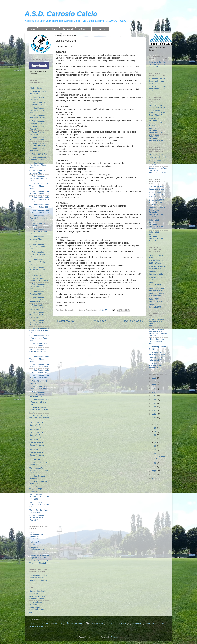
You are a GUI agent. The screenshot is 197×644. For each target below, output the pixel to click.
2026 (154, 378)
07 (155, 439)
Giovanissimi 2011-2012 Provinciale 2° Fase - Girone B (157, 113)
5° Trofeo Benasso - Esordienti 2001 (38, 225)
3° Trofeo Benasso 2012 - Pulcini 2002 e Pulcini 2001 (39, 330)
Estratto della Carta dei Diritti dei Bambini (39, 576)
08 (155, 435)
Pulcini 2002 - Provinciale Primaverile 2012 (156, 131)
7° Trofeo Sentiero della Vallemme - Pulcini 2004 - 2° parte (39, 199)
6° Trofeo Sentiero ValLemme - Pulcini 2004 (37, 262)
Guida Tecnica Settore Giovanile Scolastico (39, 598)
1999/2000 (34, 624)
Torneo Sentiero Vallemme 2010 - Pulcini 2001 (39, 504)
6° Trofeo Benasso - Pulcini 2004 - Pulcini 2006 (38, 178)
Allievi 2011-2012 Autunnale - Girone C (158, 156)
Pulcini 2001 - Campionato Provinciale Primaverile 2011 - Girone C (157, 224)
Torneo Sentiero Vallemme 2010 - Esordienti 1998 (36, 489)
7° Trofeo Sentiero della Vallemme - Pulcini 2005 (39, 193)
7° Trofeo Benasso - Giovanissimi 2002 (38, 122)
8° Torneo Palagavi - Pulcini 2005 (38, 128)
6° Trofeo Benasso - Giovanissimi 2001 (38, 158)
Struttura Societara (49, 29)
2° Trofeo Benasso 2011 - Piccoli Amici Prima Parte (39, 402)
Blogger (114, 637)
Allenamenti (67, 29)
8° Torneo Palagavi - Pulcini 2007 (38, 133)
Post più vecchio (134, 321)
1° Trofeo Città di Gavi (38, 154)
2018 (154, 392)
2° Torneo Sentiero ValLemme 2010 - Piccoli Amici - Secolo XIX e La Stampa (158, 332)
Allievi (45, 623)
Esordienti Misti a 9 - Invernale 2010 (157, 267)
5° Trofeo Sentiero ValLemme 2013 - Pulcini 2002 (37, 323)
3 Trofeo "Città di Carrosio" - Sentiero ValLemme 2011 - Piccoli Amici (37, 456)
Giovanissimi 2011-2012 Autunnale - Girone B (157, 162)
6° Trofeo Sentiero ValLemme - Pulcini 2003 (37, 270)
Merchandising (101, 29)
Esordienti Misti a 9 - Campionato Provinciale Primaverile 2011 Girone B (157, 212)
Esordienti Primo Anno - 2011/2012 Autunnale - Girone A (158, 170)
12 (155, 421)
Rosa (124, 623)
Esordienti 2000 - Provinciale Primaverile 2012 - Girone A (157, 122)
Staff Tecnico (83, 29)
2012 (154, 414)
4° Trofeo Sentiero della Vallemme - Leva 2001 (39, 377)
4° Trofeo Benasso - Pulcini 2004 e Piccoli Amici (38, 286)
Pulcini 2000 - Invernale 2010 (155, 284)
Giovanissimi (74, 623)
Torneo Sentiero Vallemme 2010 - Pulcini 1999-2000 (39, 497)
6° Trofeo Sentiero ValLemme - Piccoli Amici (37, 247)
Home (33, 29)
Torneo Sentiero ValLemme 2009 (156, 359)
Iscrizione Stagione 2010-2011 (37, 543)
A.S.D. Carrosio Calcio (61, 14)
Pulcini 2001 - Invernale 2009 (155, 306)
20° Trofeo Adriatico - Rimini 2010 (38, 482)
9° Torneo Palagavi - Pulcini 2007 (38, 92)
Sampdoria (136, 624)
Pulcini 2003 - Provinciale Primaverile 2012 (156, 138)
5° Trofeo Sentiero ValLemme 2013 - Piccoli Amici (37, 300)
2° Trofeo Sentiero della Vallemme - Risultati (39, 562)
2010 (154, 471)
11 (155, 424)
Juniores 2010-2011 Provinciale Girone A (157, 188)
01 (155, 467)
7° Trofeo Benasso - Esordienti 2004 (38, 104)
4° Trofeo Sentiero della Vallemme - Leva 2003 (39, 366)
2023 (154, 385)
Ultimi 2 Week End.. (159, 457)
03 (155, 453)
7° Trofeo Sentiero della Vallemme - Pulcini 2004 (39, 206)
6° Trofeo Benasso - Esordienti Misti (38, 172)
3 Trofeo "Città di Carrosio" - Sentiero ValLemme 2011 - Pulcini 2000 (37, 426)
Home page (99, 321)
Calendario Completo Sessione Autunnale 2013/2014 (158, 64)
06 (155, 442)
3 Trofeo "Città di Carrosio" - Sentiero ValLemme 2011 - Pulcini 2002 (37, 446)
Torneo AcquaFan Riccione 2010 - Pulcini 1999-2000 (39, 470)
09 (155, 432)
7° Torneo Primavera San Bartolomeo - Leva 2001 (39, 410)
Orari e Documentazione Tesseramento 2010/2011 (36, 536)
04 (155, 450)
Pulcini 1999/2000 (97, 624)
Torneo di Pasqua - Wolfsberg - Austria (157, 353)
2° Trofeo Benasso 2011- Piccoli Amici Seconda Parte (37, 394)
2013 (154, 410)
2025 (154, 381)
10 (155, 428)
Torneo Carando (151, 624)
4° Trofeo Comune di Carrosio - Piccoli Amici (39, 280)
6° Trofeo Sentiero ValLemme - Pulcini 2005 (37, 254)
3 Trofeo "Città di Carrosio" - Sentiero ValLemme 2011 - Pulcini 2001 (37, 436)
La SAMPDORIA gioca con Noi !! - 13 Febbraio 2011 (39, 417)
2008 (154, 478)
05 (155, 446)
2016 (154, 400)
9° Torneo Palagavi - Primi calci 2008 (38, 87)
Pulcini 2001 (112, 624)
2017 (154, 396)
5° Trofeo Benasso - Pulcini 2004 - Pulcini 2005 (38, 218)
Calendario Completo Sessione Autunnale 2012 (158, 89)
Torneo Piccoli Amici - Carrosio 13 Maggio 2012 (38, 351)
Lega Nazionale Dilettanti (36, 603)
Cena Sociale (58, 624)
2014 (154, 407)
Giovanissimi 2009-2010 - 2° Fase (157, 262)
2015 (154, 403)
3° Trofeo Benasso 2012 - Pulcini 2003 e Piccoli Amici (39, 338)
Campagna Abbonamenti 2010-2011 (37, 550)
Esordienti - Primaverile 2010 (156, 273)
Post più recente (65, 321)
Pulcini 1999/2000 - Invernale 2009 (157, 295)
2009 (154, 475)
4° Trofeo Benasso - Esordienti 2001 (38, 293)
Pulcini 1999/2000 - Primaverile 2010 (157, 289)
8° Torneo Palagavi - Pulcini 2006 (38, 150)
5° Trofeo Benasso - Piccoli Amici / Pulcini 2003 (38, 231)
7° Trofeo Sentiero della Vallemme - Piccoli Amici (39, 186)
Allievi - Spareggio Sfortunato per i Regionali (157, 341)
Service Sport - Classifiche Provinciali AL (38, 610)
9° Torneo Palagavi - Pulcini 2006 (38, 98)
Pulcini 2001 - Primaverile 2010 (156, 300)
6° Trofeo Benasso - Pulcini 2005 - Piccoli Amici (38, 165)
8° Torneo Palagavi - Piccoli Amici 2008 (38, 139)
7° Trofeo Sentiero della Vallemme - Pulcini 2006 (39, 211)
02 (155, 463)
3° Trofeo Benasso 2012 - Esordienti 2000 (39, 345)
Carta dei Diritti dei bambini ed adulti (37, 592)
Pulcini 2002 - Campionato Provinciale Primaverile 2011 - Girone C (157, 236)
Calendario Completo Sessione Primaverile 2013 (158, 81)
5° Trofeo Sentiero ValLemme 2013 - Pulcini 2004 (37, 307)
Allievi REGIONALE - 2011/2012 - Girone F (158, 106)
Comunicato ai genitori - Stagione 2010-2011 (39, 556)
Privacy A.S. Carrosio (38, 581)
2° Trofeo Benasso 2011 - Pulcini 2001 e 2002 (39, 388)
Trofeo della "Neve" (37, 275)
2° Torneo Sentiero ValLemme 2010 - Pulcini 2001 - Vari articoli (157, 322)
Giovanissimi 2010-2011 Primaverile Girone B (157, 194)
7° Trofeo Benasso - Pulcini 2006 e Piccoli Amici (38, 110)
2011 (154, 418)
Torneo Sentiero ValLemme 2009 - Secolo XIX (156, 365)
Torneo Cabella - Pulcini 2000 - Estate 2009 (39, 511)
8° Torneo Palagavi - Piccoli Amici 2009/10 (38, 144)
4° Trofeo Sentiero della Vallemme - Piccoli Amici (39, 359)
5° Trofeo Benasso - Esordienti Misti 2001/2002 (38, 239)
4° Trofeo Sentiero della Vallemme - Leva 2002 (39, 371)
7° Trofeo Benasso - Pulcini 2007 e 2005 (38, 117)
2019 (154, 389)
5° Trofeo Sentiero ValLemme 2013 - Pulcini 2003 (37, 315)
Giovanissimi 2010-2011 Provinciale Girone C (157, 202)
